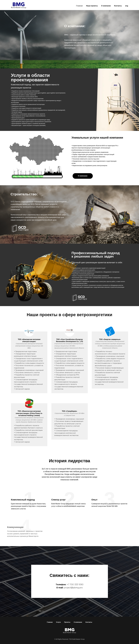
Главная (79, 6)
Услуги (58, 622)
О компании (106, 6)
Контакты (118, 6)
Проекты (67, 622)
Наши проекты (92, 6)
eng (127, 6)
